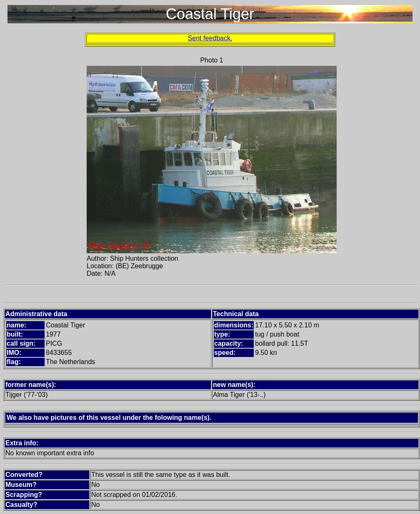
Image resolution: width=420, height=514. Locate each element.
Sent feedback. (210, 38)
